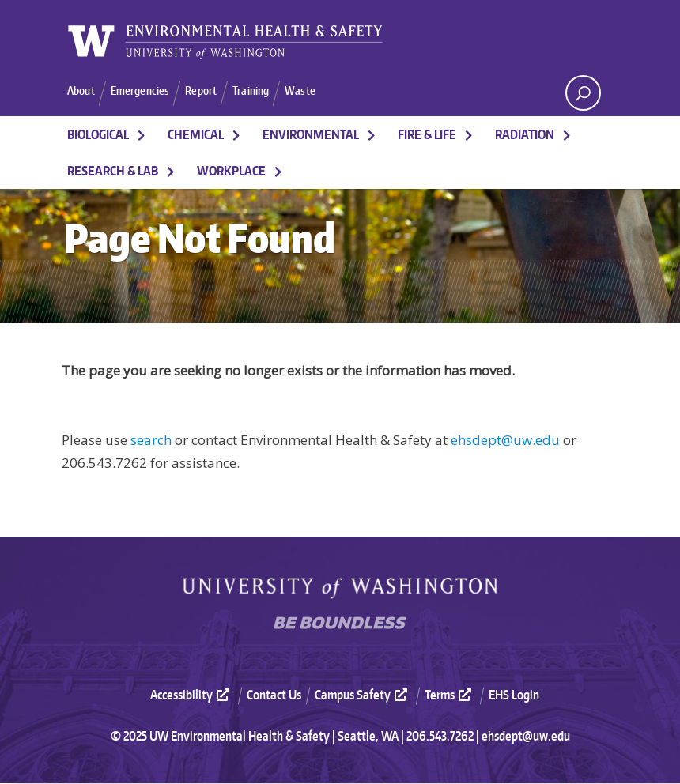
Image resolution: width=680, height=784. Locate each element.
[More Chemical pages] (236, 135)
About (83, 91)
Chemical (196, 135)
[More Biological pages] (142, 135)
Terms (450, 695)
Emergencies (145, 91)
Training (261, 91)
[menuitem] (197, 695)
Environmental (311, 135)
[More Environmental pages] (372, 135)
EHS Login (514, 695)
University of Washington (340, 589)
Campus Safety (363, 695)
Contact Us (274, 695)
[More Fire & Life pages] (469, 135)
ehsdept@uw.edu (505, 441)
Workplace (231, 171)
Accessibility (192, 695)
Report (208, 91)
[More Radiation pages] (567, 135)
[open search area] (583, 93)
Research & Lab (113, 171)
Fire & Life (427, 135)
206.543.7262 (440, 737)
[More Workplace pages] (278, 171)
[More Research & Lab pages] (171, 171)
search (151, 441)
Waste (312, 91)
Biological (98, 135)
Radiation (525, 135)
